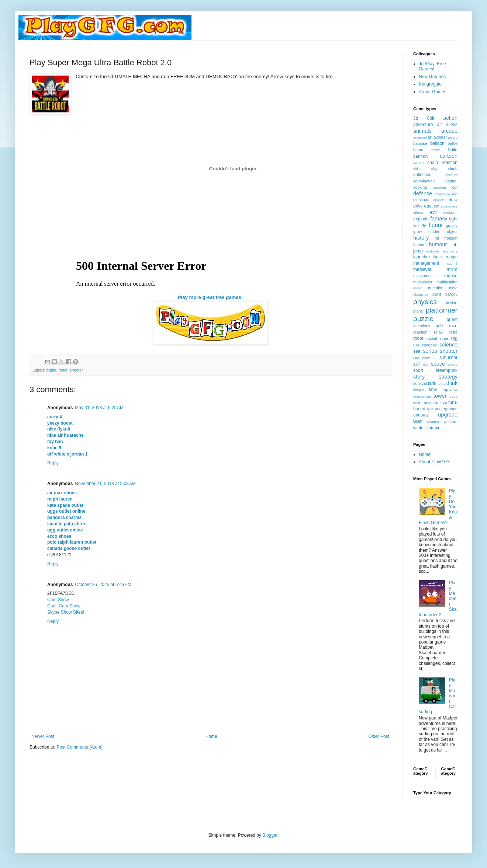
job (455, 245)
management (426, 263)
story (419, 377)
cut (455, 187)
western (450, 422)
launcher (422, 257)
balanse (420, 143)
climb (453, 168)
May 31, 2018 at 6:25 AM (99, 408)
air (439, 125)
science (448, 345)
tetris (441, 384)
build (453, 150)
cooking (420, 187)
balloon (437, 143)
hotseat (451, 238)
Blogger (270, 835)
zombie (433, 428)
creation (440, 187)
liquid (438, 257)
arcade (449, 131)
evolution (450, 212)
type (430, 409)
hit (437, 238)
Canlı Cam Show (64, 606)
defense (423, 194)
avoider (440, 137)
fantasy (439, 219)
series (430, 351)
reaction (420, 332)
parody (451, 294)
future (436, 225)
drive (418, 206)
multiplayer (423, 282)
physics (425, 302)
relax (438, 332)
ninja (453, 288)
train (417, 403)
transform (430, 402)
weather (433, 422)
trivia (443, 403)
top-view (450, 390)
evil (434, 212)
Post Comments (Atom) (80, 747)
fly (424, 226)
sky (426, 364)
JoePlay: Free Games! (432, 66)
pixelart (451, 303)
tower (440, 396)
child (417, 169)
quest (452, 320)
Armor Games (433, 92)
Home (211, 736)
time (433, 390)
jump (418, 251)
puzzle (423, 319)
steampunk (447, 370)
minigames (423, 276)
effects (418, 212)
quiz (440, 326)
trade (453, 396)
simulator (448, 358)
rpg (454, 338)
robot (63, 370)
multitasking (447, 282)
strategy (448, 377)
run (416, 345)
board (418, 150)
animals (422, 131)
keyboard (433, 251)
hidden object (443, 231)
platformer (442, 310)
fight (453, 219)
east (429, 206)
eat (437, 206)
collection (422, 175)
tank (432, 383)
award (453, 137)
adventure (423, 125)
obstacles (421, 294)
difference (442, 194)
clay (434, 169)
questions (422, 326)
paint (437, 294)
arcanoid (420, 137)
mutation (436, 288)
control (452, 181)
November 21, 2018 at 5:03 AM (105, 484)
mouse (451, 276)
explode (421, 219)
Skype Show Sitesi (65, 612)
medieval (422, 269)
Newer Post (43, 736)
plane (418, 311)
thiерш (419, 390)
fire (416, 226)
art (430, 137)
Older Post (379, 736)
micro (452, 269)
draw (453, 200)
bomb (436, 150)
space (438, 364)
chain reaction (442, 163)
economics (449, 206)
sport (418, 370)
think (452, 383)
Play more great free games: (210, 297)
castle (418, 163)
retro (453, 332)
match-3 (451, 263)
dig (455, 194)
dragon (439, 200)
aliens (452, 125)
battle (51, 370)
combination (424, 181)
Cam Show (58, 600)
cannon (420, 156)
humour (438, 244)
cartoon (449, 156)
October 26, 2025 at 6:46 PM (103, 585)
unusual (421, 415)
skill (417, 364)
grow (417, 231)
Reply (53, 463)
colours (452, 175)
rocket (432, 338)
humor (419, 245)
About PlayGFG (434, 462)
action (450, 118)
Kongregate (430, 84)
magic (452, 257)
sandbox (429, 345)
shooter (76, 370)
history (421, 238)
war (417, 421)
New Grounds (432, 77)
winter (419, 428)
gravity (452, 226)
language (450, 251)
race (453, 326)
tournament (422, 396)
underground (446, 409)
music (418, 288)
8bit (431, 118)
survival (420, 383)
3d (416, 118)
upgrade (448, 415)
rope (444, 338)
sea (417, 351)
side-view (422, 358)
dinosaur (421, 200)
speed (453, 364)
